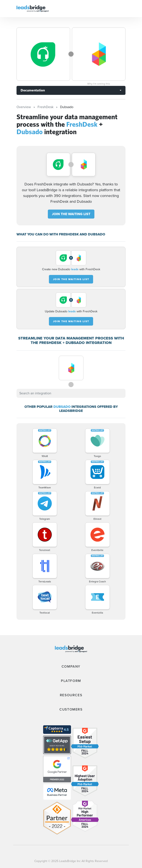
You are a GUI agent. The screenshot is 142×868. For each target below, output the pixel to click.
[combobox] (71, 393)
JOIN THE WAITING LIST (71, 214)
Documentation (33, 90)
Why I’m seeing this (99, 84)
